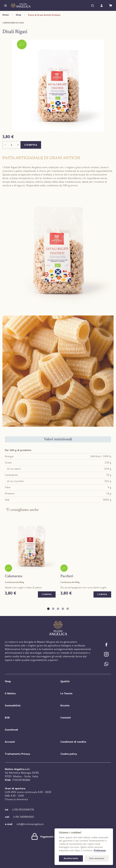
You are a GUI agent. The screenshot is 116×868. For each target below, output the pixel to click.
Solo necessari (97, 858)
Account (10, 743)
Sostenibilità (13, 706)
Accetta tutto (71, 858)
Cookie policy (69, 755)
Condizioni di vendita (73, 743)
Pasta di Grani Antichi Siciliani (44, 15)
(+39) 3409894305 (24, 818)
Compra (31, 145)
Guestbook (11, 731)
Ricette (65, 706)
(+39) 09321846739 (23, 811)
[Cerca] (92, 5)
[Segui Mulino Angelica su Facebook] (106, 646)
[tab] (48, 609)
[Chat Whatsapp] (106, 665)
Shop (18, 15)
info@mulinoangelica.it (30, 825)
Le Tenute (66, 694)
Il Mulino (10, 694)
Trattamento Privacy (17, 755)
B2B (7, 718)
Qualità (65, 682)
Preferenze (100, 851)
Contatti (66, 718)
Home (6, 15)
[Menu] (5, 5)
